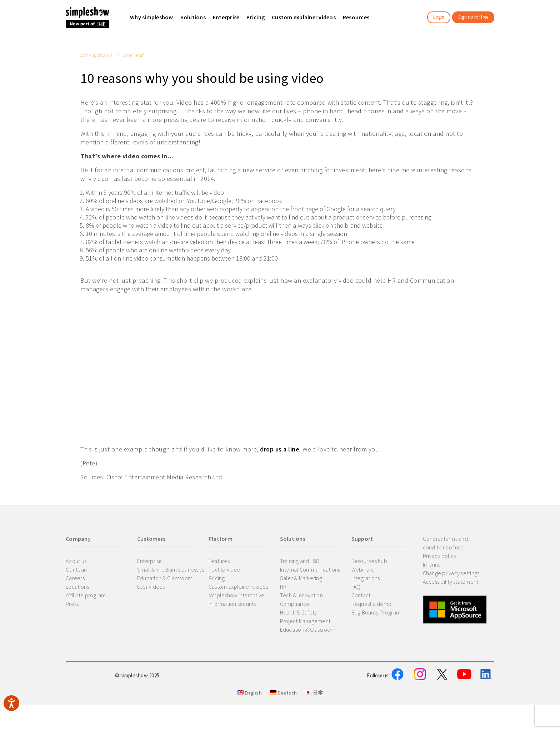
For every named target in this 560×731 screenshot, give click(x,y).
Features (219, 561)
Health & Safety (299, 612)
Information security (232, 604)
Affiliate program (86, 595)
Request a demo (372, 604)
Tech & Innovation (301, 595)
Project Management (305, 621)
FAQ (356, 587)
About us (76, 561)
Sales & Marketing (301, 578)
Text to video (224, 569)
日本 (314, 728)
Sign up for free (473, 17)
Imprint (431, 564)
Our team (77, 569)
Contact (361, 595)
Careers (75, 578)
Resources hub (369, 561)
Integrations (366, 578)
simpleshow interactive (237, 595)
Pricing (217, 578)
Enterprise (150, 561)
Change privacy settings (451, 573)
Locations (77, 587)
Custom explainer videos (238, 587)
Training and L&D (300, 561)
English (249, 728)
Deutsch (283, 728)
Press (72, 604)
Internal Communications (310, 569)
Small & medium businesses (171, 569)
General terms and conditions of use (445, 543)
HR (283, 587)
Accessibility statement (451, 582)
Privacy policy (440, 556)
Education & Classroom (165, 578)
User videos (151, 587)
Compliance (295, 604)
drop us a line (280, 449)
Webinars (362, 569)
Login (439, 17)
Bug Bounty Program (376, 612)
